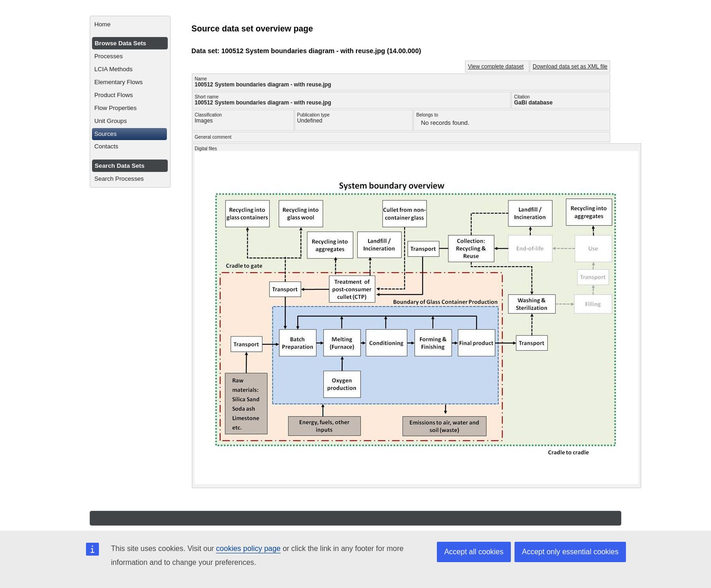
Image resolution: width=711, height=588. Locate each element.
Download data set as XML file (570, 67)
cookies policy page (248, 548)
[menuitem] (130, 24)
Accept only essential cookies (570, 552)
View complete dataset (496, 67)
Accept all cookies (474, 552)
